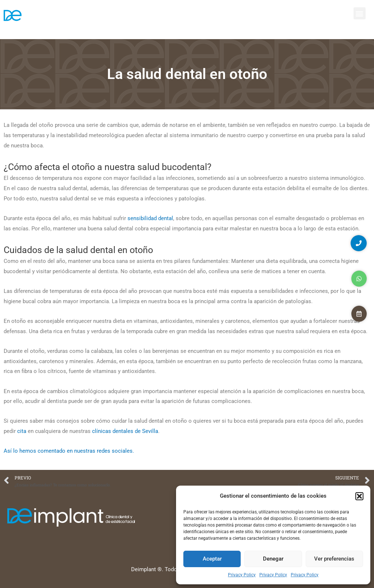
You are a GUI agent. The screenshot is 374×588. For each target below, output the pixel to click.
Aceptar (212, 559)
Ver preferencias (334, 559)
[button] (359, 496)
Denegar (273, 559)
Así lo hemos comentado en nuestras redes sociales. (69, 451)
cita (22, 431)
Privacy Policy (242, 575)
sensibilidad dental (150, 218)
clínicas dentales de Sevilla (125, 431)
